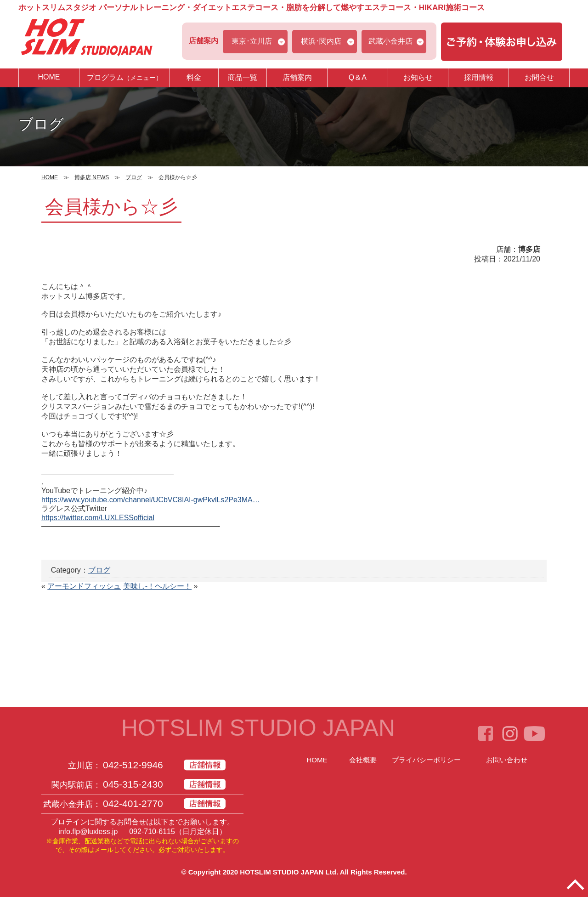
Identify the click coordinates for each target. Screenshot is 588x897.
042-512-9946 (133, 765)
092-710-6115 (152, 832)
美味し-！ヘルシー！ (157, 586)
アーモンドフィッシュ (84, 586)
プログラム (124, 77)
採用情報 (479, 77)
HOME (49, 77)
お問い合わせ (507, 760)
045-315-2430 (133, 784)
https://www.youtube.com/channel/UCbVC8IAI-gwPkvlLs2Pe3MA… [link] (151, 500)
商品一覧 (243, 77)
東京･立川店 (252, 41)
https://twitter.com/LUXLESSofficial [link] (98, 518)
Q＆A (358, 77)
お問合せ (539, 77)
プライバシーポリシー (426, 760)
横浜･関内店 (321, 41)
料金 (194, 77)
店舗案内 (297, 77)
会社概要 (363, 760)
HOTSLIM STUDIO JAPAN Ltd (288, 872)
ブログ (99, 570)
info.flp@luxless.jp (88, 832)
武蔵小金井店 (390, 41)
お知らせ (418, 77)
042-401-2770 (133, 803)
